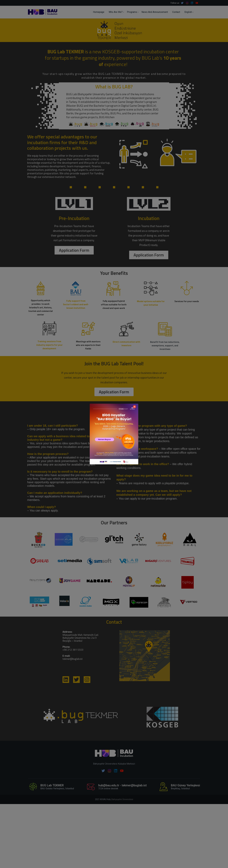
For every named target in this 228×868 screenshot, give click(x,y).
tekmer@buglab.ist (73, 659)
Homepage (99, 12)
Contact (176, 12)
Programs (132, 12)
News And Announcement (155, 12)
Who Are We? (116, 12)
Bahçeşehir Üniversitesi (122, 799)
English (188, 12)
